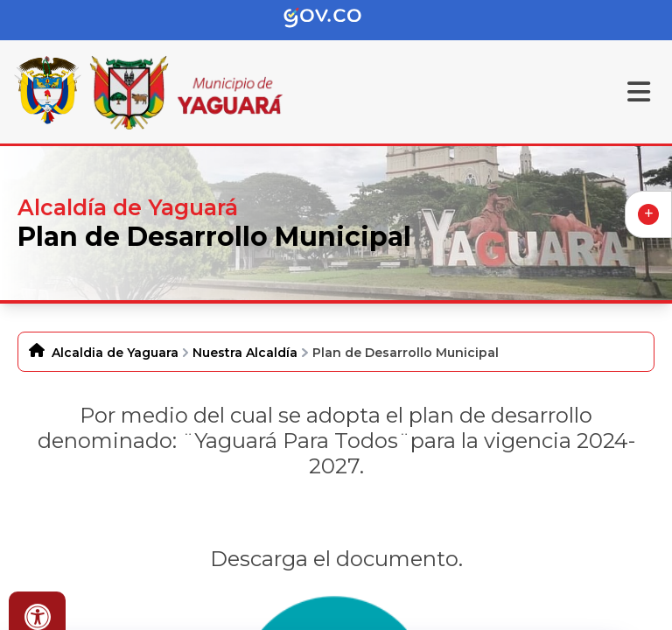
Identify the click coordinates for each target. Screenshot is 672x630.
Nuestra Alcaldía (245, 353)
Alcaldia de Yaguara (115, 353)
